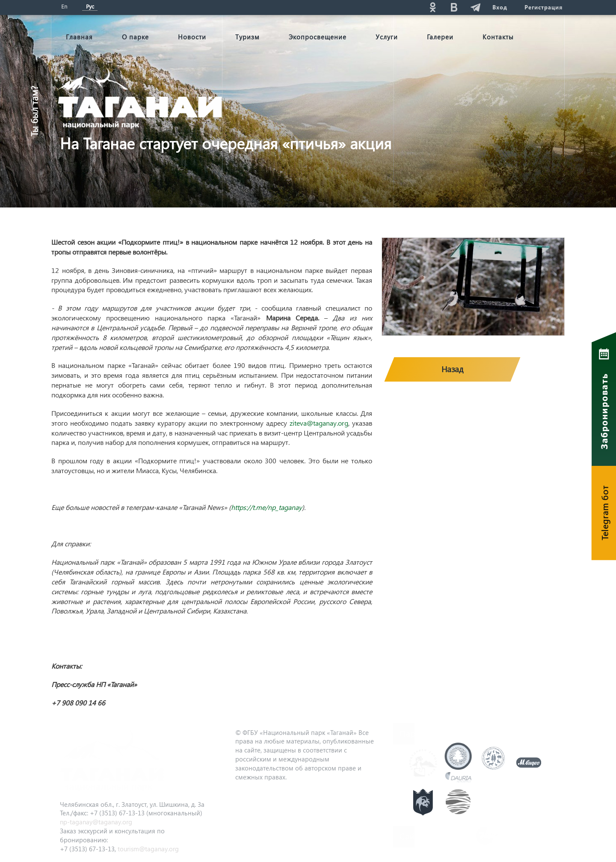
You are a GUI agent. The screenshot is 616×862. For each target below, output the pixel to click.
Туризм (247, 37)
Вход (500, 7)
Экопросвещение (318, 37)
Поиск (355, 7)
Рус (90, 6)
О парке (135, 37)
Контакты (498, 37)
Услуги (387, 37)
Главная (79, 37)
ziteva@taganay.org (319, 423)
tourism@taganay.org (148, 849)
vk (454, 7)
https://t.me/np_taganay (267, 507)
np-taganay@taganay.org (96, 822)
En (64, 6)
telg (475, 7)
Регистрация (543, 7)
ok (432, 7)
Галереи (440, 37)
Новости (192, 37)
